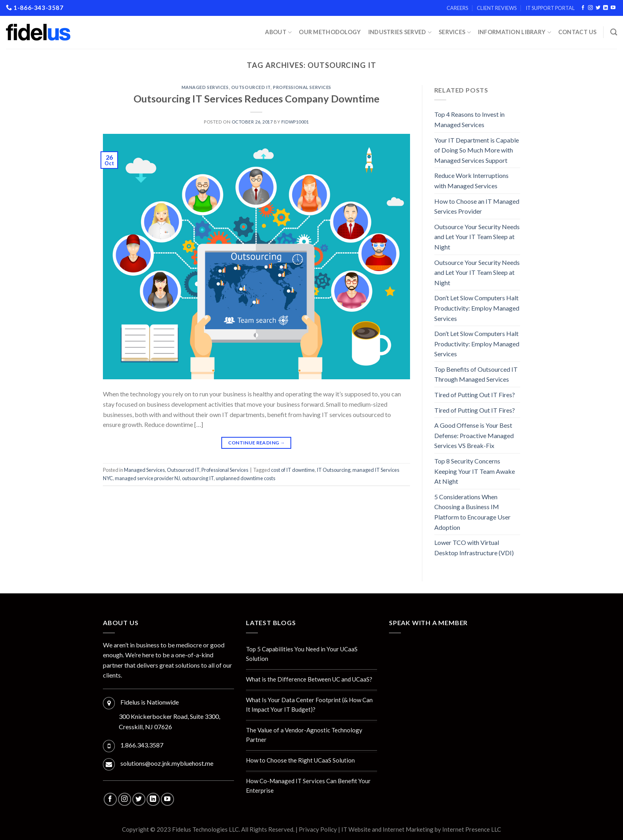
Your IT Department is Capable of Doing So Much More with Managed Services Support (477, 150)
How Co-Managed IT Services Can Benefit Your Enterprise (308, 786)
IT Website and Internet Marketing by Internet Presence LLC (421, 829)
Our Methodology (330, 32)
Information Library (515, 32)
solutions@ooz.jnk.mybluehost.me (167, 763)
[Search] (614, 32)
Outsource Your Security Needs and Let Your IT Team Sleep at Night (477, 237)
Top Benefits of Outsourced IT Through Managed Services (476, 374)
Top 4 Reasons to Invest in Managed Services (469, 119)
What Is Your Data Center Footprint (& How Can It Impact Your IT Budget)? (309, 705)
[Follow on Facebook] (583, 8)
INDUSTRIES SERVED (400, 32)
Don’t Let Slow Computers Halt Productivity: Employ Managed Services (477, 308)
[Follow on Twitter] (598, 8)
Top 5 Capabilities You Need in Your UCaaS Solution (302, 654)
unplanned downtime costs (246, 478)
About (278, 32)
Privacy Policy (318, 829)
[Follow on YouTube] (613, 8)
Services (455, 32)
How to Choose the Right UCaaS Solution (300, 760)
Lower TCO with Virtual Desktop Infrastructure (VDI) (474, 547)
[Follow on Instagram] (590, 8)
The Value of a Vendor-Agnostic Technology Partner (304, 735)
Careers (457, 8)
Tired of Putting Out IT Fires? (475, 395)
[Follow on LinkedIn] (606, 8)
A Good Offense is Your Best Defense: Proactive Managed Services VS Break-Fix (474, 435)
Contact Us (578, 32)
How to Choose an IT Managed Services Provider (477, 206)
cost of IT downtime (293, 470)
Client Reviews (497, 8)
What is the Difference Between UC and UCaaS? (309, 679)
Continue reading (257, 443)
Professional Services (302, 87)
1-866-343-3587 (35, 8)
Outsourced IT (251, 87)
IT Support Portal (550, 8)
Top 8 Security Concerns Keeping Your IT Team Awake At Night (475, 471)
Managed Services (205, 87)
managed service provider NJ (147, 478)
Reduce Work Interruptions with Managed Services (471, 181)
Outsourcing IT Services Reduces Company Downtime (256, 98)
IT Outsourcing (334, 470)
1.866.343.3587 (142, 745)
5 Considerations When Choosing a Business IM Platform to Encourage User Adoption (472, 512)
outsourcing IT (198, 478)
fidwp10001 (295, 122)
